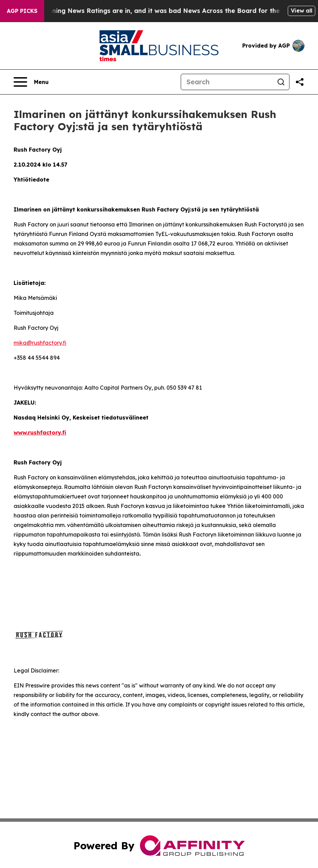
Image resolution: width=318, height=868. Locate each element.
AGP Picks (22, 11)
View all (302, 11)
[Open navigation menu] (31, 82)
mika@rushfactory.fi (40, 343)
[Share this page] (300, 82)
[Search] (227, 82)
